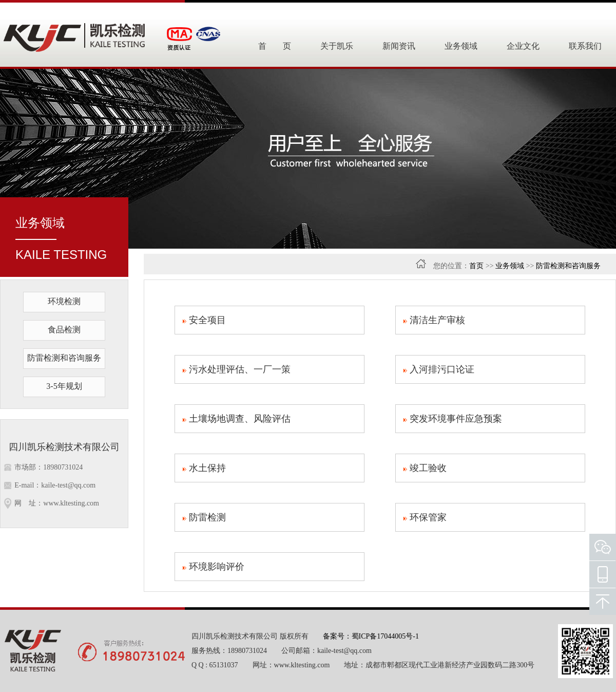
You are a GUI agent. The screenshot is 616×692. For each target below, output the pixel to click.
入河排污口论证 (439, 369)
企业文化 (523, 46)
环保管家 (425, 517)
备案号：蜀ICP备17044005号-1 (371, 636)
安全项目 (204, 320)
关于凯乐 (337, 46)
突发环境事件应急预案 (453, 419)
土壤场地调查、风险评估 (237, 419)
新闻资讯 (399, 46)
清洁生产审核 (434, 320)
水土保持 (204, 468)
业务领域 (461, 46)
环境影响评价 (214, 567)
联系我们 (585, 46)
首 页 (275, 46)
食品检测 (64, 330)
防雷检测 (204, 517)
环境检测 (64, 301)
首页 (476, 266)
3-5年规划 (64, 386)
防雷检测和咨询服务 (64, 358)
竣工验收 (425, 468)
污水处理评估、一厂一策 (237, 369)
